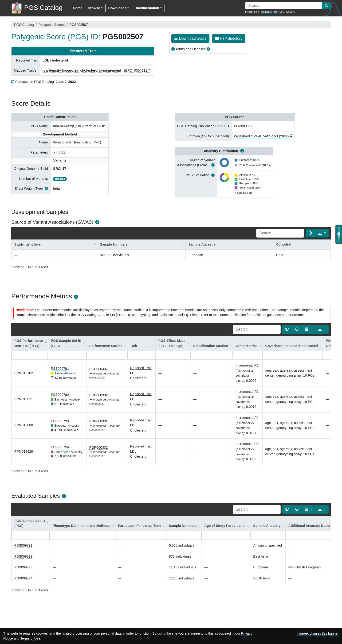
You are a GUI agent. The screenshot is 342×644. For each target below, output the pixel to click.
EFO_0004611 (136, 70)
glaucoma (266, 12)
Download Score (190, 38)
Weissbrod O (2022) (261, 136)
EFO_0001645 (287, 12)
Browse (94, 8)
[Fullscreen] (310, 233)
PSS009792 (60, 395)
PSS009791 (60, 369)
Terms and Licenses (191, 49)
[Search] (280, 233)
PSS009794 (60, 447)
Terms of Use (30, 638)
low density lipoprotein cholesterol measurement (82, 70)
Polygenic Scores (52, 25)
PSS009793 (60, 421)
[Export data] (322, 233)
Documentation (147, 8)
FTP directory (229, 38)
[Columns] (309, 329)
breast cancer (252, 12)
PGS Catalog (24, 25)
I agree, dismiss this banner (318, 633)
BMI (275, 12)
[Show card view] (287, 329)
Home (78, 8)
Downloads (117, 8)
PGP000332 (243, 126)
